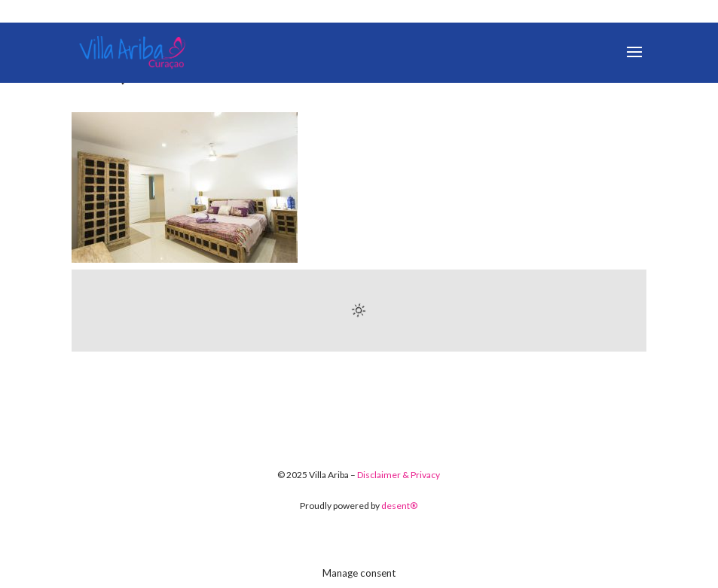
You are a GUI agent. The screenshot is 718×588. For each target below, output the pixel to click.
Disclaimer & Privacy (399, 475)
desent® (399, 506)
